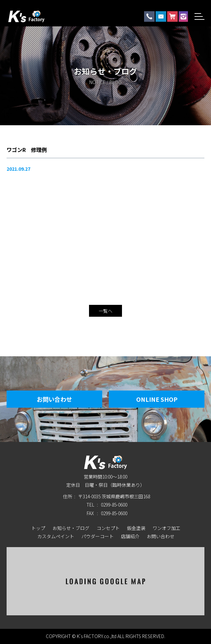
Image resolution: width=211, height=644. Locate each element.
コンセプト (108, 528)
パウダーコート (98, 536)
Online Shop (157, 399)
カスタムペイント (56, 536)
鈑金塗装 (136, 528)
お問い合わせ (54, 399)
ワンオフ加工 (166, 528)
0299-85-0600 (114, 505)
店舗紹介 (130, 536)
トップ (38, 528)
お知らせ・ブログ (71, 528)
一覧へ (105, 311)
